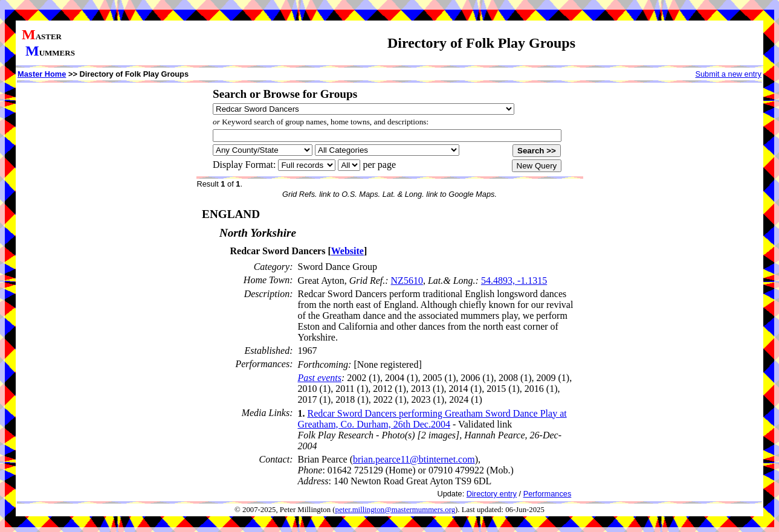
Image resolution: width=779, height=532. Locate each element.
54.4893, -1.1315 (514, 280)
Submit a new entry (728, 74)
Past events (320, 378)
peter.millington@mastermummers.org (396, 510)
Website (347, 251)
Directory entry (492, 494)
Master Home (42, 74)
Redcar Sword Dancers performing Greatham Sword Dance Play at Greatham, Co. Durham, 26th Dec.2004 (432, 419)
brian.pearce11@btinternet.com (414, 459)
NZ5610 (407, 280)
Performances (548, 494)
